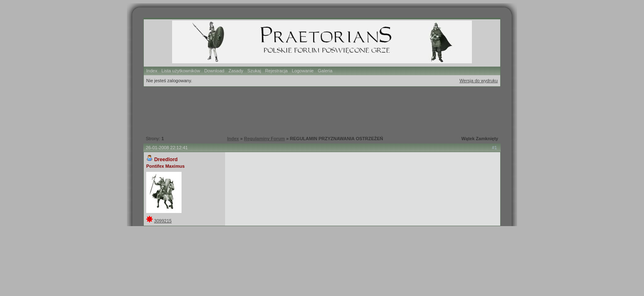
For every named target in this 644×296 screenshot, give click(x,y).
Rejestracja (276, 71)
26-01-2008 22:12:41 (167, 148)
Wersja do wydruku (479, 81)
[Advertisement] (317, 110)
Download (214, 71)
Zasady (236, 71)
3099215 (163, 221)
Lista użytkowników (181, 71)
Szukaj (254, 71)
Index (152, 71)
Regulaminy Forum (264, 139)
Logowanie (303, 71)
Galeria (325, 71)
